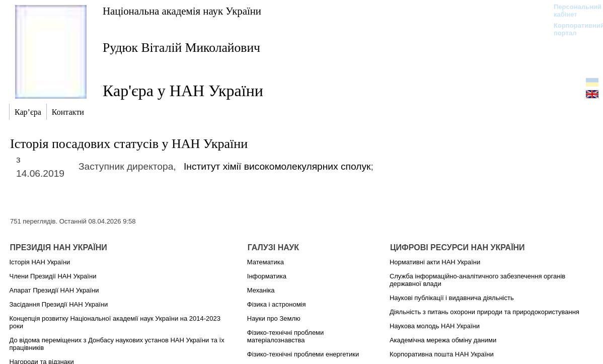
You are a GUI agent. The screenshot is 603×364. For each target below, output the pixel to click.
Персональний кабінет (573, 11)
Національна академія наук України (182, 11)
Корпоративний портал (573, 29)
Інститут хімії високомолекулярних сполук (277, 166)
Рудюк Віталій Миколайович (181, 48)
